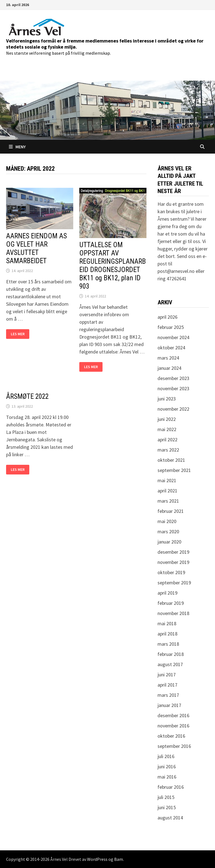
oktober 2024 (171, 348)
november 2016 (173, 726)
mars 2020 (168, 531)
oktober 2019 (171, 572)
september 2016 (174, 746)
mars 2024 (168, 358)
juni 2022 (167, 419)
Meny (17, 147)
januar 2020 (169, 542)
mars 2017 (168, 695)
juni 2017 (167, 675)
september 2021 (174, 470)
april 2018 (167, 634)
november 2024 (173, 337)
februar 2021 (171, 511)
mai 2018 (167, 623)
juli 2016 (166, 756)
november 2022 (173, 409)
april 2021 (167, 491)
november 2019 (173, 562)
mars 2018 (168, 644)
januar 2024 (169, 368)
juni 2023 (167, 399)
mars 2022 (168, 450)
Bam (119, 859)
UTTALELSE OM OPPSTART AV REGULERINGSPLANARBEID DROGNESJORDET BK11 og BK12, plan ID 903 (113, 266)
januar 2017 (169, 705)
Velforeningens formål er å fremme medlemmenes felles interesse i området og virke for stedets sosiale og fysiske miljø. (105, 44)
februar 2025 (171, 327)
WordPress (97, 859)
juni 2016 (167, 767)
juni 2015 (167, 807)
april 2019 (167, 593)
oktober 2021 (171, 460)
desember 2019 (173, 552)
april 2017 (167, 685)
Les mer (20, 334)
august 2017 (170, 664)
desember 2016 (173, 715)
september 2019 (174, 583)
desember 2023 (173, 378)
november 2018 (173, 613)
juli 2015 (166, 797)
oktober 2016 (171, 736)
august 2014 (170, 818)
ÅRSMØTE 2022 (27, 396)
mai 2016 (167, 777)
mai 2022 (167, 429)
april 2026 (167, 317)
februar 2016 (171, 787)
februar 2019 (171, 603)
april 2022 (167, 440)
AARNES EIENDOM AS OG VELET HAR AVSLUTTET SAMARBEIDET (36, 248)
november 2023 (173, 388)
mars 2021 (168, 501)
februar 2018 (171, 654)
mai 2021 (167, 480)
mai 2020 (167, 521)
